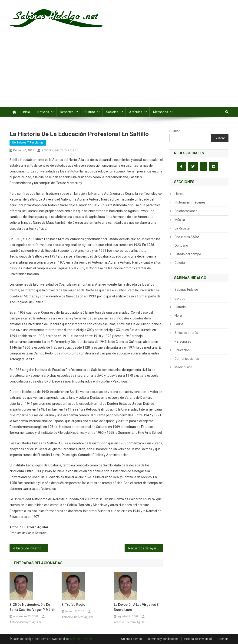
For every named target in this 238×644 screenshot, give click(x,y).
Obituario (181, 245)
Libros (179, 194)
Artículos (136, 112)
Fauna (179, 324)
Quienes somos (131, 639)
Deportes (67, 112)
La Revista (182, 228)
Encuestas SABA (187, 237)
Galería (180, 263)
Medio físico (183, 367)
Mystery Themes (81, 639)
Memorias (161, 112)
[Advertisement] (119, 73)
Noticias (43, 112)
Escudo (180, 298)
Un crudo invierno (29, 548)
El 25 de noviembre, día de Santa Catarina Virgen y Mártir (32, 607)
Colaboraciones (186, 211)
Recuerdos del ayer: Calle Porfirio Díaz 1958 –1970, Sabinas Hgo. (146, 548)
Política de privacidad (198, 639)
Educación (182, 350)
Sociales (112, 112)
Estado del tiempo (188, 254)
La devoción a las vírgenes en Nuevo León (137, 607)
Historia (180, 307)
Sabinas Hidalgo (186, 290)
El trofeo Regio (73, 605)
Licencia (223, 639)
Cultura (90, 112)
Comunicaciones (187, 359)
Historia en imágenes (190, 202)
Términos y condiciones (163, 639)
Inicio (26, 112)
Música (180, 220)
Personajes (183, 341)
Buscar (175, 131)
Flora (178, 316)
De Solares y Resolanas (28, 143)
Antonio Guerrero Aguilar (59, 150)
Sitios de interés (186, 333)
